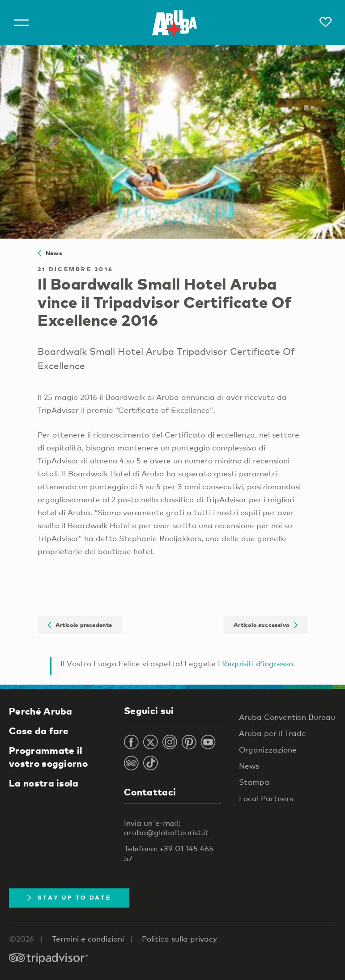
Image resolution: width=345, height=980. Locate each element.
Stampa (254, 782)
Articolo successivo (266, 625)
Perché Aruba (41, 711)
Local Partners (266, 798)
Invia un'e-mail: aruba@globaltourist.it (166, 828)
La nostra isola (44, 783)
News (50, 253)
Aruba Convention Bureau (287, 717)
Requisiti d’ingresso (258, 663)
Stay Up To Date (69, 897)
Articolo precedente (80, 625)
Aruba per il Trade (273, 733)
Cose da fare (39, 731)
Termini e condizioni (88, 939)
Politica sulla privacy (179, 939)
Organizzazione (268, 750)
